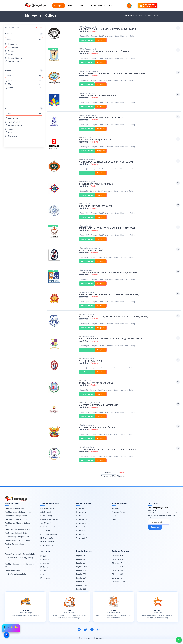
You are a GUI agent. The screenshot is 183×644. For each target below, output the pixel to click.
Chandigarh (12, 136)
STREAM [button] (9, 34)
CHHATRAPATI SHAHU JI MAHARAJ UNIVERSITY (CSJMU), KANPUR (108, 29)
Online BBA (81, 527)
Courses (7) (84, 80)
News (117, 36)
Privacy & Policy (118, 512)
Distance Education (15, 58)
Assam (11, 129)
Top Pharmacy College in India (17, 537)
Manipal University (48, 508)
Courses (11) (85, 213)
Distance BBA (117, 570)
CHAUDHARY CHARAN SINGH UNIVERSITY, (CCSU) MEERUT (105, 51)
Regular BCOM (82, 585)
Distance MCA (118, 559)
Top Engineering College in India (18, 508)
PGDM (10, 88)
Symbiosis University (49, 534)
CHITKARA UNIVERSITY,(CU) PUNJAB (95, 140)
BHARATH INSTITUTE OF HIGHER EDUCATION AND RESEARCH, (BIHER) (109, 295)
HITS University (47, 538)
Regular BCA (81, 578)
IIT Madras (45, 563)
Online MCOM (82, 519)
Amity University (47, 530)
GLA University (46, 523)
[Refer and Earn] (148, 6)
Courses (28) (85, 412)
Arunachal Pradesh (15, 125)
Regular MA (81, 563)
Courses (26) (85, 36)
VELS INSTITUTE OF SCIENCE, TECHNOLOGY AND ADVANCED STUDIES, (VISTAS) (114, 317)
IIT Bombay (45, 567)
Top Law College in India (14, 544)
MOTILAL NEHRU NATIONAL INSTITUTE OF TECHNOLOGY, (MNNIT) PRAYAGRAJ (113, 73)
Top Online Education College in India (20, 529)
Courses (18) (85, 302)
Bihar (10, 132)
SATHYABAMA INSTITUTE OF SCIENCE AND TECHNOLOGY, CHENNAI (108, 449)
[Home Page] (35, 6)
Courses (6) (84, 390)
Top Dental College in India (15, 574)
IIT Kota (44, 574)
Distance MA (117, 563)
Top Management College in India (18, 512)
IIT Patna (44, 571)
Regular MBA (81, 556)
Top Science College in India (16, 519)
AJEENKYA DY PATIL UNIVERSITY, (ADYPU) (97, 427)
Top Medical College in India (16, 516)
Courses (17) (85, 147)
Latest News (97, 6)
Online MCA (81, 512)
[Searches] (129, 6)
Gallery (133, 36)
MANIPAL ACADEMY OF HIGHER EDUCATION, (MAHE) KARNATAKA (107, 228)
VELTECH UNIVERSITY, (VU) (91, 361)
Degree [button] (8, 70)
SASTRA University (48, 527)
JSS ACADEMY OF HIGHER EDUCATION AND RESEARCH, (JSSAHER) (108, 273)
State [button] (7, 108)
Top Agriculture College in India (17, 540)
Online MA (80, 516)
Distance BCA (118, 574)
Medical (11, 51)
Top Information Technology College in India (19, 559)
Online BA (80, 534)
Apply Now (101, 40)
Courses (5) (84, 191)
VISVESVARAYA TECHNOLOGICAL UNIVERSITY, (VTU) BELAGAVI (106, 162)
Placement (124, 36)
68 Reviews (93, 31)
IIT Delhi (44, 556)
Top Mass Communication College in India (19, 565)
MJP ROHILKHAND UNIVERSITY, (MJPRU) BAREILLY (101, 118)
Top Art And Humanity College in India (20, 554)
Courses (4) (84, 257)
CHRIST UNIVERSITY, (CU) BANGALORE (96, 206)
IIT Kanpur (45, 560)
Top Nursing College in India (16, 533)
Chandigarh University (49, 519)
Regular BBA (81, 574)
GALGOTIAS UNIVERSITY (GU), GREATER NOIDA (99, 405)
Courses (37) (85, 58)
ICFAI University (47, 545)
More (110, 6)
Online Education (14, 61)
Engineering (13, 44)
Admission (109, 36)
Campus (94, 36)
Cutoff (101, 36)
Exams (71, 6)
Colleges (58, 6)
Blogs (114, 516)
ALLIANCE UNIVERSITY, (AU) (91, 250)
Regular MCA (81, 559)
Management (13, 47)
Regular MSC (81, 570)
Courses (82, 6)
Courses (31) (85, 125)
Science (11, 54)
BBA (10, 84)
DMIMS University (48, 542)
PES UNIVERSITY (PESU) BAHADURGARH (97, 184)
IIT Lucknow (45, 578)
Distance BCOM (118, 582)
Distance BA (117, 578)
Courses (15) (85, 103)
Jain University (46, 512)
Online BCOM (82, 538)
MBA (10, 81)
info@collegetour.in (160, 508)
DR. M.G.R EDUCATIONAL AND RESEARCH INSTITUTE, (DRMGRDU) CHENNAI (112, 339)
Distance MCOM (119, 567)
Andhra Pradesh (14, 122)
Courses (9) (84, 434)
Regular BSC (81, 589)
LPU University (46, 516)
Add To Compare (87, 40)
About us (116, 508)
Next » (121, 472)
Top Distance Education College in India (18, 524)
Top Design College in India (16, 570)
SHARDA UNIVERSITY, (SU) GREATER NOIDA (98, 96)
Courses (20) (85, 346)
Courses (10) (85, 324)
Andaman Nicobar (15, 118)
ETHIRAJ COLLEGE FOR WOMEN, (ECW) (96, 383)
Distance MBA (118, 556)
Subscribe (155, 527)
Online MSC (81, 523)
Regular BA (81, 581)
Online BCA (81, 530)
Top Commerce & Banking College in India (19, 549)
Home (129, 16)
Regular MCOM (82, 567)
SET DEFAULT (39, 28)
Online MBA (81, 508)
